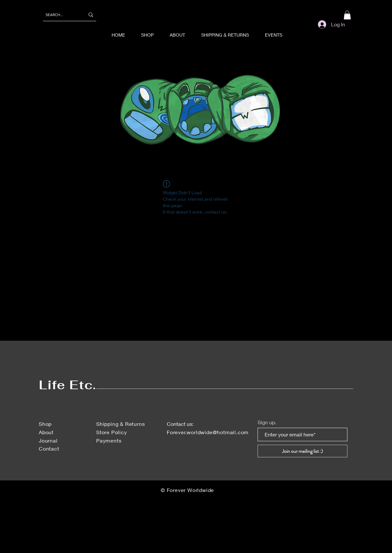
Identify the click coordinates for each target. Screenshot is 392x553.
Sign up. (267, 422)
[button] (347, 15)
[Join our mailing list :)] (303, 451)
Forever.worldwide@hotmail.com (208, 432)
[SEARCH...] (60, 15)
